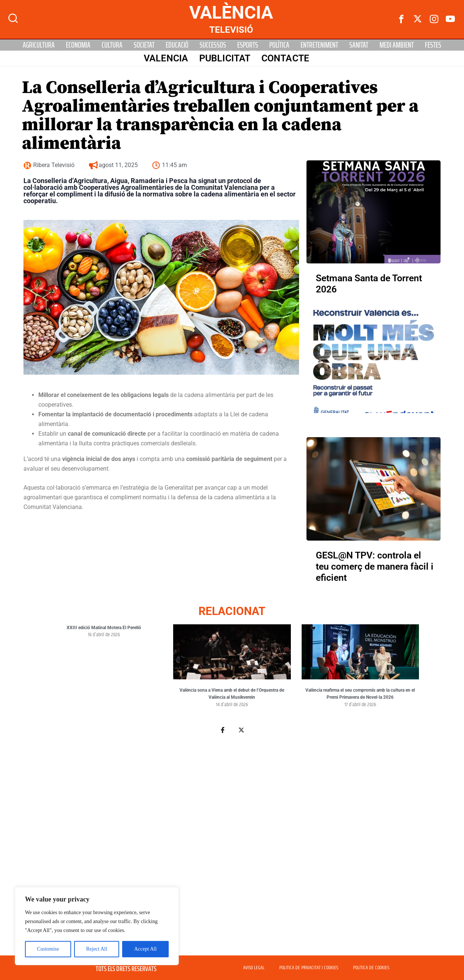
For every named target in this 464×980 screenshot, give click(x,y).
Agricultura (39, 45)
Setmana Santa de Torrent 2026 (369, 284)
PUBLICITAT (225, 58)
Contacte (285, 58)
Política (279, 45)
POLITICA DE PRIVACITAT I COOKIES (309, 968)
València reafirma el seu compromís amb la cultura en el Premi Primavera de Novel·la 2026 (360, 694)
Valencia (166, 58)
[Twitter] (418, 19)
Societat (144, 45)
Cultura (112, 45)
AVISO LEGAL (254, 968)
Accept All (145, 949)
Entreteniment (319, 45)
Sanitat (359, 45)
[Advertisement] (232, 840)
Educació (177, 45)
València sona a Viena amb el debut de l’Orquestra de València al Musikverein (232, 694)
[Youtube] (451, 19)
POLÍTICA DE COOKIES (371, 968)
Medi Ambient (397, 45)
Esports (248, 45)
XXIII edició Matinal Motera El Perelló (104, 628)
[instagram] (434, 19)
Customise (48, 949)
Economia (78, 45)
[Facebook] (401, 19)
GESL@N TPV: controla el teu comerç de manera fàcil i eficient (375, 566)
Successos (213, 45)
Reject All (96, 949)
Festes (433, 45)
